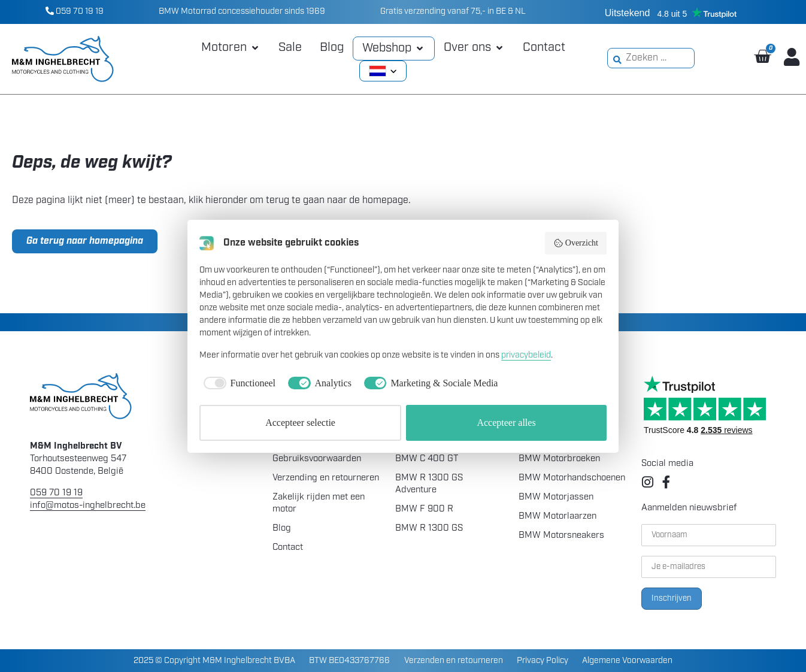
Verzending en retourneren (326, 478)
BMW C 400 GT (427, 459)
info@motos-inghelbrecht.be (88, 506)
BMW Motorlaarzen (557, 517)
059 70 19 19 (75, 12)
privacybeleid (526, 355)
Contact (288, 548)
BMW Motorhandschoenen (572, 478)
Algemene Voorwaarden (627, 660)
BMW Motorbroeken (559, 459)
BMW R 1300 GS (429, 529)
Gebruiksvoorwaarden (317, 459)
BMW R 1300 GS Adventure (429, 484)
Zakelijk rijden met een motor (319, 503)
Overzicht (576, 243)
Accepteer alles (506, 423)
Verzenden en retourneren (454, 660)
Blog (282, 529)
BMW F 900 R (424, 509)
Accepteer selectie (300, 423)
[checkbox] (237, 383)
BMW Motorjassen (556, 497)
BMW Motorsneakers (561, 536)
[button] (231, 48)
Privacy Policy (543, 660)
